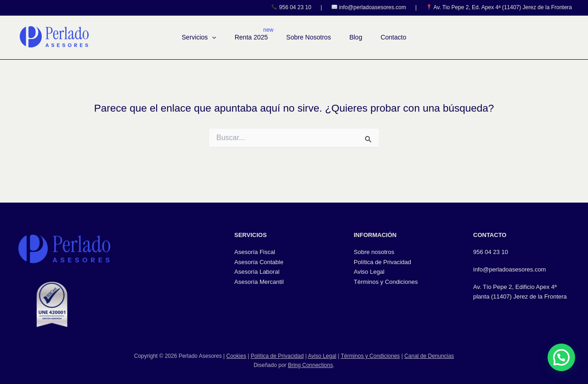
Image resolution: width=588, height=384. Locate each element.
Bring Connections (311, 365)
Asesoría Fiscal (255, 252)
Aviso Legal (369, 272)
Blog (356, 37)
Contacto (393, 37)
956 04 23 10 (295, 7)
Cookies (236, 356)
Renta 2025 (251, 37)
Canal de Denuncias (429, 356)
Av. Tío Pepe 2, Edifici (502, 287)
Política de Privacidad (382, 262)
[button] (212, 37)
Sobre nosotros (374, 252)
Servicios (199, 37)
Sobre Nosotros (308, 37)
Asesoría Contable (259, 262)
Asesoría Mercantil (259, 282)
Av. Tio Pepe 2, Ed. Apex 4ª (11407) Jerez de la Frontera (503, 7)
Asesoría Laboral (257, 272)
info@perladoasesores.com (373, 7)
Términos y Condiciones (386, 282)
